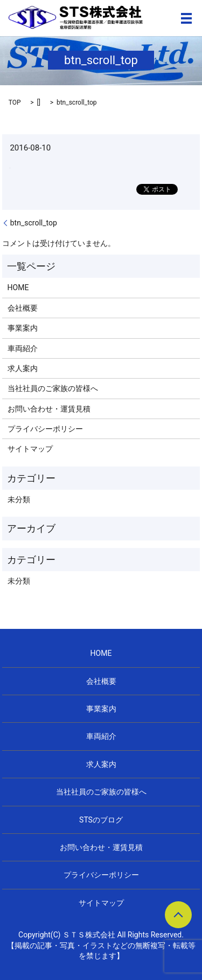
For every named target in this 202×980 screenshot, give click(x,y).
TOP (15, 102)
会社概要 (23, 308)
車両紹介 (23, 348)
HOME (18, 287)
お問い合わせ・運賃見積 (49, 409)
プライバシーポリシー (45, 429)
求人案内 (23, 368)
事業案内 (23, 328)
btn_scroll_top (34, 223)
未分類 (19, 499)
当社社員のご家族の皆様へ (53, 388)
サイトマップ (30, 449)
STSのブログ (101, 820)
